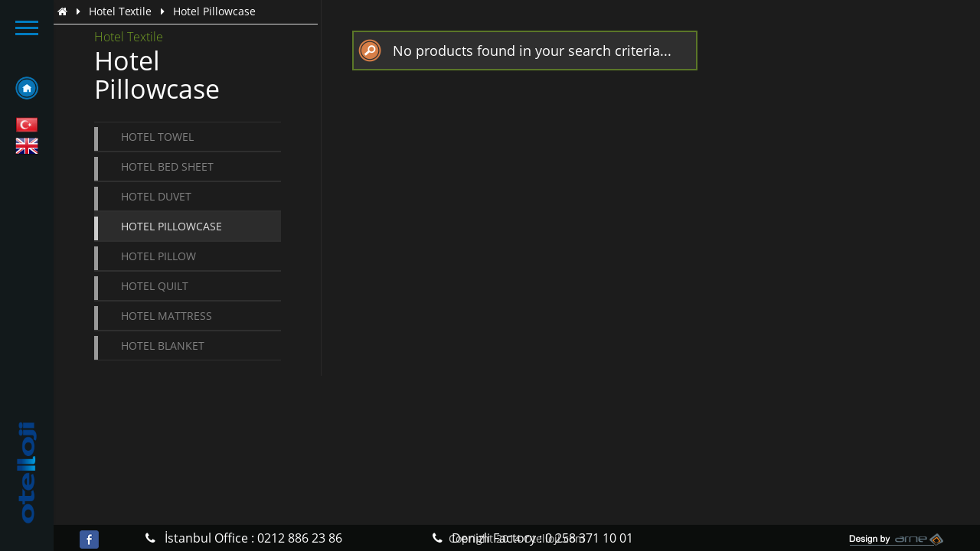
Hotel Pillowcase (171, 226)
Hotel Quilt (155, 286)
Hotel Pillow (158, 256)
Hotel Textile (120, 11)
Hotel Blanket (163, 346)
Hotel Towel (157, 137)
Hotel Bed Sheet (167, 166)
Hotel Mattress (167, 316)
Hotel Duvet (156, 196)
